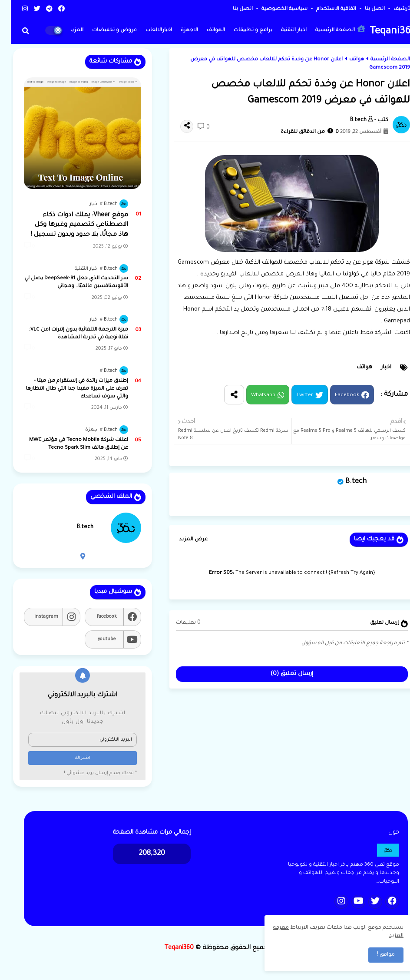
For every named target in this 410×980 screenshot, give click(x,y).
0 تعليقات (177, 623)
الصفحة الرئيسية (329, 29)
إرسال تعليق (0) (281, 674)
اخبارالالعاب (148, 31)
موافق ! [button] (375, 955)
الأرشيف (391, 9)
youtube (96, 639)
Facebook (336, 396)
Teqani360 (382, 32)
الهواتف (205, 31)
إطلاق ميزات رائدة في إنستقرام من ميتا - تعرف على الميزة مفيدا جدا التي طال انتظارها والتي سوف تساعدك (66, 389)
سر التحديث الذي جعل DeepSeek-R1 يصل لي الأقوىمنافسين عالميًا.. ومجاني (65, 283)
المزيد (65, 31)
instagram (35, 617)
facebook (96, 617)
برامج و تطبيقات (242, 31)
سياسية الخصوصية (273, 9)
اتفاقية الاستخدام (325, 9)
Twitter (294, 396)
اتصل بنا (363, 9)
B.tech (345, 482)
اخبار (375, 367)
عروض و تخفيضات (104, 31)
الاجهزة (179, 31)
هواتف (346, 60)
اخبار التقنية (283, 31)
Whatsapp (252, 396)
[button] (15, 31)
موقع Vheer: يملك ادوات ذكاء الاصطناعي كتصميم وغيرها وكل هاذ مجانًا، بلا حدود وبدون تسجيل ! (69, 225)
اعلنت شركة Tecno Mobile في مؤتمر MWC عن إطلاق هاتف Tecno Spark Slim (68, 444)
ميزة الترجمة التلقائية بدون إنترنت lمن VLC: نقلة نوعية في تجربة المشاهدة (68, 334)
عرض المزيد (182, 540)
